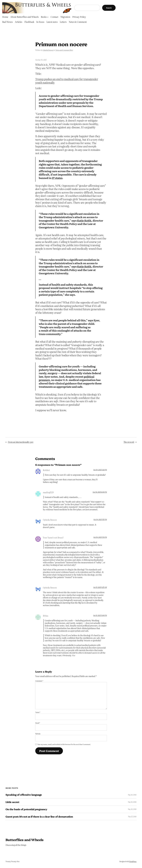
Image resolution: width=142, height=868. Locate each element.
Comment (39, 681)
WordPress (133, 861)
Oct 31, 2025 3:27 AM (100, 587)
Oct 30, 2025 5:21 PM (100, 470)
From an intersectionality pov (21, 442)
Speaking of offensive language (24, 795)
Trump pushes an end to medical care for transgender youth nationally (67, 81)
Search (109, 8)
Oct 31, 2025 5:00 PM (100, 615)
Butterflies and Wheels (25, 840)
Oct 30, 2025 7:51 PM (100, 537)
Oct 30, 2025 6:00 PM (100, 492)
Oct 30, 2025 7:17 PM (100, 519)
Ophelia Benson (48, 50)
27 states (57, 178)
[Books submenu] (48, 17)
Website (38, 734)
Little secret (12, 802)
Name (38, 712)
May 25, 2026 (132, 816)
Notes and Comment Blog (64, 50)
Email (38, 723)
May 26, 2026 (132, 795)
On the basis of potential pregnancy (26, 809)
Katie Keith (84, 220)
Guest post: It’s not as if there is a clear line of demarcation (39, 816)
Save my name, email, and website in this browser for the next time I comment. (64, 744)
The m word (129, 442)
